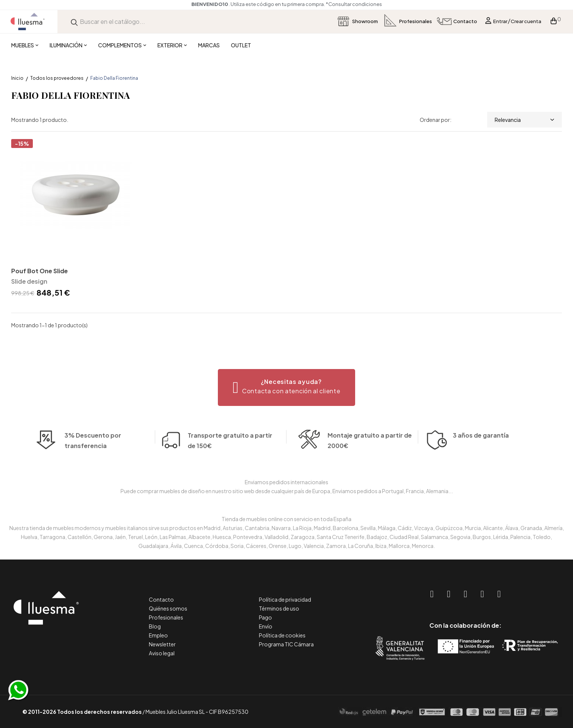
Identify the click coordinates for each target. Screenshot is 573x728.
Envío (266, 626)
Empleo (158, 635)
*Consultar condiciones (354, 4)
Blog (155, 626)
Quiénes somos (168, 608)
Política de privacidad (285, 599)
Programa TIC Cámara (286, 644)
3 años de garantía (481, 445)
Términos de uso (279, 608)
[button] (287, 387)
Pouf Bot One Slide (40, 271)
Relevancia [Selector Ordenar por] (525, 120)
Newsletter (162, 644)
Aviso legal (162, 653)
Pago (265, 617)
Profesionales (166, 617)
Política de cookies (282, 635)
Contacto (161, 599)
